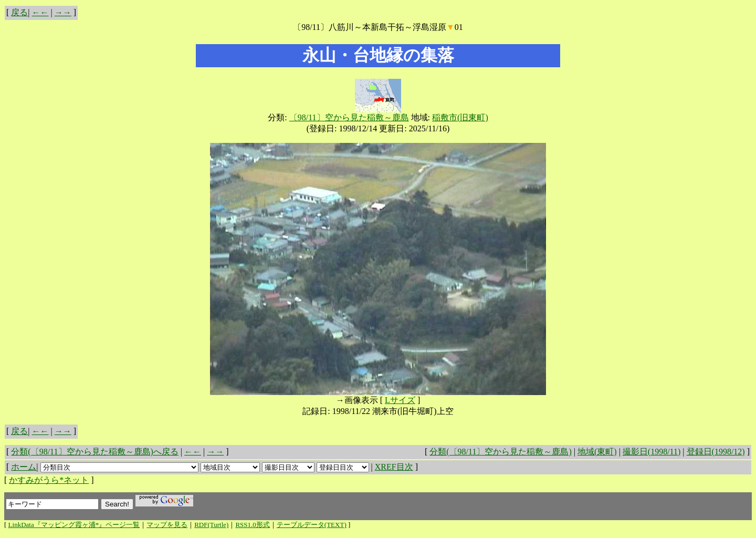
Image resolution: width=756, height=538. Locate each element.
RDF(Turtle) (211, 525)
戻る (19, 12)
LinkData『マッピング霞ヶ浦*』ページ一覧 (74, 525)
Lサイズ (400, 400)
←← (40, 12)
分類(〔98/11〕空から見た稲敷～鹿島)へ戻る (95, 452)
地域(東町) (597, 452)
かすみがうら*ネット (49, 480)
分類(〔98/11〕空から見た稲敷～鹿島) (501, 452)
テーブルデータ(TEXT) (312, 525)
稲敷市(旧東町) (460, 117)
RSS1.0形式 (252, 525)
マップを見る (167, 525)
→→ (63, 12)
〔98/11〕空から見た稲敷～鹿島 (349, 117)
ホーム (24, 467)
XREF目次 (394, 467)
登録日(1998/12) (716, 452)
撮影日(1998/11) (652, 452)
